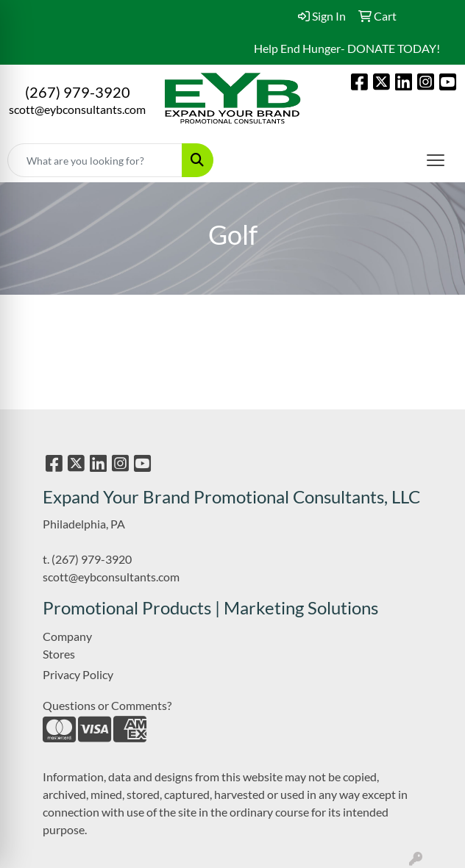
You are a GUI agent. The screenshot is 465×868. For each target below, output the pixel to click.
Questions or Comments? (107, 705)
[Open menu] (436, 160)
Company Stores (67, 645)
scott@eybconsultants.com (77, 109)
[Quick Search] (95, 160)
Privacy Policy (78, 674)
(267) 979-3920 (78, 92)
